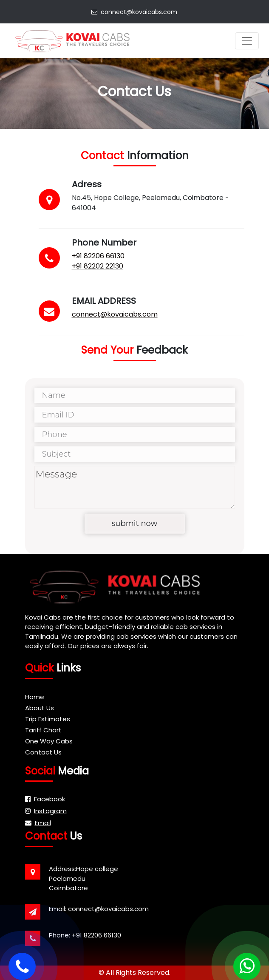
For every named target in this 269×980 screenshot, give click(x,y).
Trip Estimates (48, 719)
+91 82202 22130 (96, 266)
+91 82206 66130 (97, 256)
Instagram (46, 811)
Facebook (45, 799)
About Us (40, 708)
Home (35, 697)
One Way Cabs (49, 741)
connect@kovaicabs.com (134, 12)
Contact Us (43, 752)
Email (38, 823)
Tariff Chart (43, 730)
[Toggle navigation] (247, 41)
